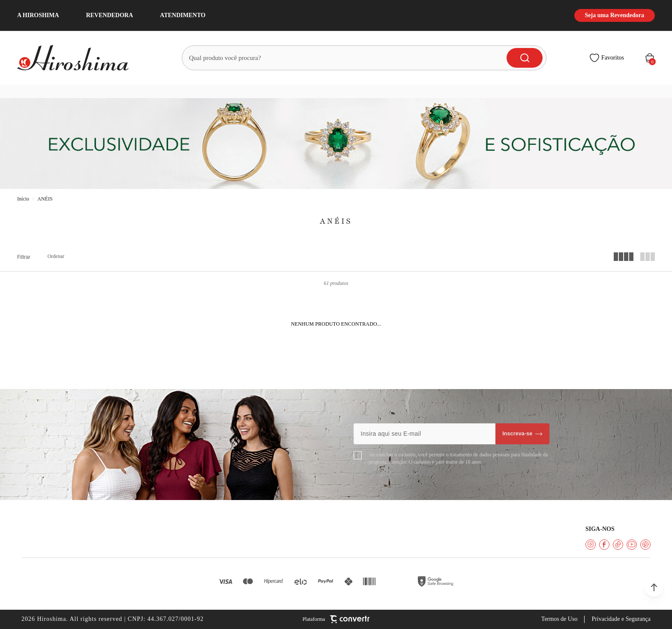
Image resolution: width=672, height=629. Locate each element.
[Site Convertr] (336, 619)
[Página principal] (78, 58)
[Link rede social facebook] (604, 545)
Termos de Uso (559, 619)
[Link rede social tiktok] (618, 545)
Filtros (24, 257)
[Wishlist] (607, 58)
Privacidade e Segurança (621, 619)
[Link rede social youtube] (632, 545)
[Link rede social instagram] (591, 545)
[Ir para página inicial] (23, 199)
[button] (654, 587)
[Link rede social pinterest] (645, 545)
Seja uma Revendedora (615, 15)
